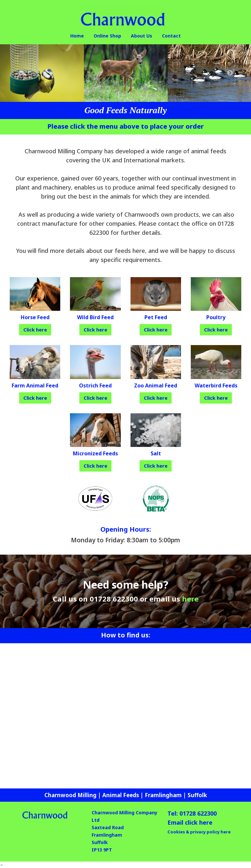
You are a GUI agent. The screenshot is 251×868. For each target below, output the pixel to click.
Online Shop (107, 36)
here (190, 599)
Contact (171, 36)
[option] (42, 73)
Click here (35, 330)
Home (77, 36)
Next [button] (230, 73)
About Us (142, 36)
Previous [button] (21, 73)
